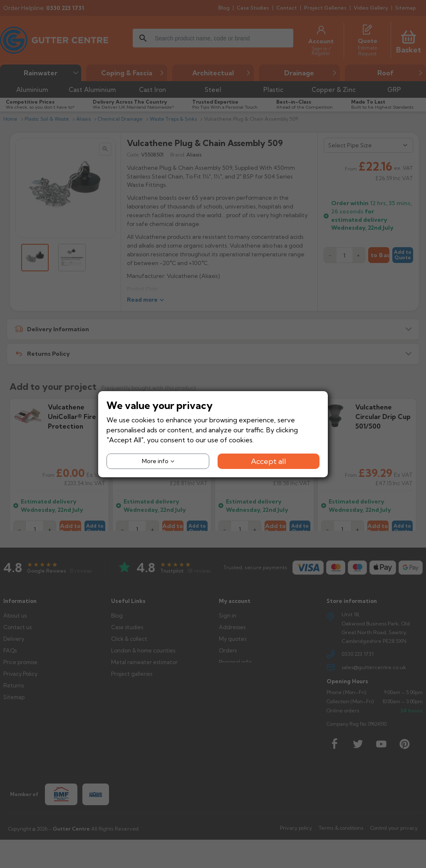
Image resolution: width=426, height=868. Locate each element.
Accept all (269, 461)
